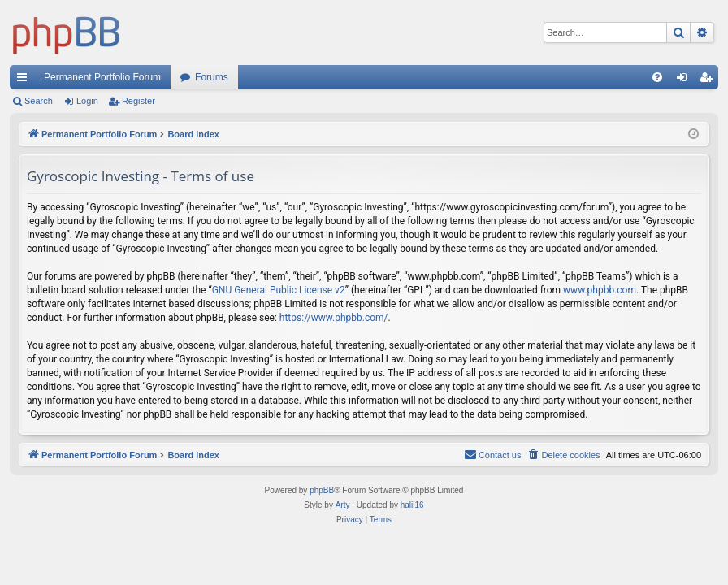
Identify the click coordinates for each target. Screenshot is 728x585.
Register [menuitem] (710, 80)
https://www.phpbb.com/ (334, 318)
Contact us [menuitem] (493, 454)
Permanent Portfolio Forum (102, 77)
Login (87, 101)
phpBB (322, 490)
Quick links (25, 80)
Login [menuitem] (685, 80)
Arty (343, 505)
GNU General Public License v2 (279, 290)
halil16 (412, 505)
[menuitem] (657, 77)
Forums (212, 77)
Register (139, 101)
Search (39, 101)
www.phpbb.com (600, 290)
